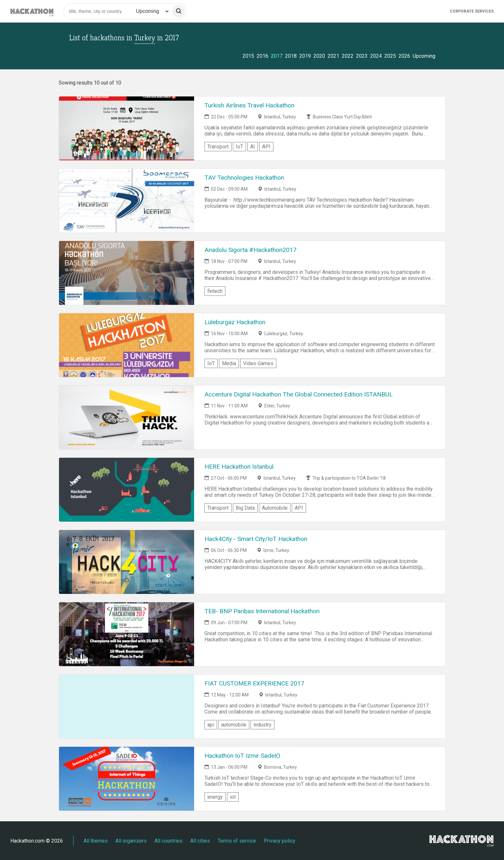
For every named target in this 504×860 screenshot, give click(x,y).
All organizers (131, 841)
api (211, 725)
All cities (200, 841)
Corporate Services (472, 11)
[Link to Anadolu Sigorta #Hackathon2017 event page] (127, 273)
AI (253, 147)
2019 (305, 56)
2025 (390, 56)
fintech (215, 291)
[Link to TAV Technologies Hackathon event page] (127, 201)
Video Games (258, 363)
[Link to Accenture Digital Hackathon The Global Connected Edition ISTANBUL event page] (127, 417)
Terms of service (237, 841)
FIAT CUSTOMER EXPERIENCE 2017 (254, 683)
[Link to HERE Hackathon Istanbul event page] (127, 490)
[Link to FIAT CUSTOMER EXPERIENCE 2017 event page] (127, 706)
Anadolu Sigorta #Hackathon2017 (251, 250)
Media (229, 363)
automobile (234, 725)
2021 (333, 56)
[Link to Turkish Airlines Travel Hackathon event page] (127, 128)
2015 (248, 56)
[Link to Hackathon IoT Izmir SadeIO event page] (127, 779)
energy (215, 797)
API (266, 147)
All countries (168, 841)
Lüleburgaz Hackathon (235, 322)
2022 (348, 56)
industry (262, 725)
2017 (277, 56)
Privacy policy (280, 841)
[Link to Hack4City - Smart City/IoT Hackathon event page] (127, 562)
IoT (239, 147)
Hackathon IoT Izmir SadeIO (242, 756)
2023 (362, 56)
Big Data (245, 508)
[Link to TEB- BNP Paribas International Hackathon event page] (127, 634)
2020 (319, 56)
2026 (404, 56)
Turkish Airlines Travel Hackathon (249, 105)
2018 (291, 56)
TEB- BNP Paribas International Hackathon (262, 611)
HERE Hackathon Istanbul (239, 467)
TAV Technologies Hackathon (244, 178)
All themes (96, 841)
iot (233, 797)
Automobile (275, 508)
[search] (179, 11)
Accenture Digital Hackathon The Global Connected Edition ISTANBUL (299, 394)
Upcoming (424, 56)
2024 (376, 56)
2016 (262, 56)
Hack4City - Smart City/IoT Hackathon (256, 539)
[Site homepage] (32, 11)
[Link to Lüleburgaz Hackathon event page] (127, 345)
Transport (218, 147)
